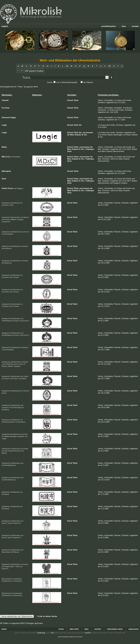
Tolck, (76, 147)
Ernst (70, 203)
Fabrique (90, 149)
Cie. (85, 135)
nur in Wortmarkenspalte (67, 82)
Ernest (70, 100)
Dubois (78, 135)
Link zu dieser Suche (47, 616)
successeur (88, 133)
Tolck (76, 100)
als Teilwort (88, 82)
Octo (69, 151)
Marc (72, 135)
